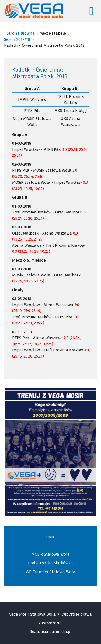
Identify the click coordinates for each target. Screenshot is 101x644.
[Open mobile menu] (91, 11)
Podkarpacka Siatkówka (50, 563)
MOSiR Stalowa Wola (51, 554)
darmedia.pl (60, 632)
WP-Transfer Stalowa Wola (51, 572)
